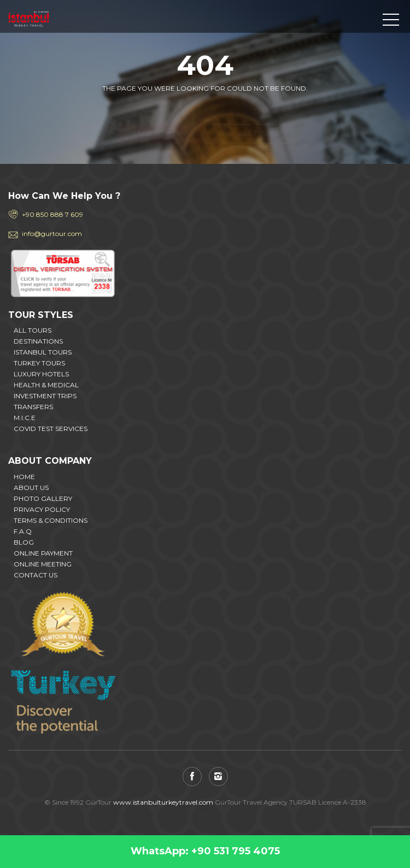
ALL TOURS (33, 330)
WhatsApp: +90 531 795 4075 (205, 851)
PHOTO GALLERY (43, 498)
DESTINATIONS (38, 341)
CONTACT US (36, 575)
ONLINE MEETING (43, 564)
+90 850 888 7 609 (52, 214)
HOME (24, 477)
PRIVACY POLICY (42, 509)
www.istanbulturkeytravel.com (163, 802)
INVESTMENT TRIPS (45, 396)
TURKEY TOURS (39, 363)
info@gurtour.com (52, 234)
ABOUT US (31, 488)
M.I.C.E (25, 418)
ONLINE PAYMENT (43, 553)
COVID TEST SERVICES (51, 429)
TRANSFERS (33, 407)
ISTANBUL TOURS (43, 352)
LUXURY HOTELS (41, 374)
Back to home (160, 114)
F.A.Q (23, 531)
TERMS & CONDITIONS (51, 520)
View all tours (248, 114)
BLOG (24, 542)
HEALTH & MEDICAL (46, 385)
